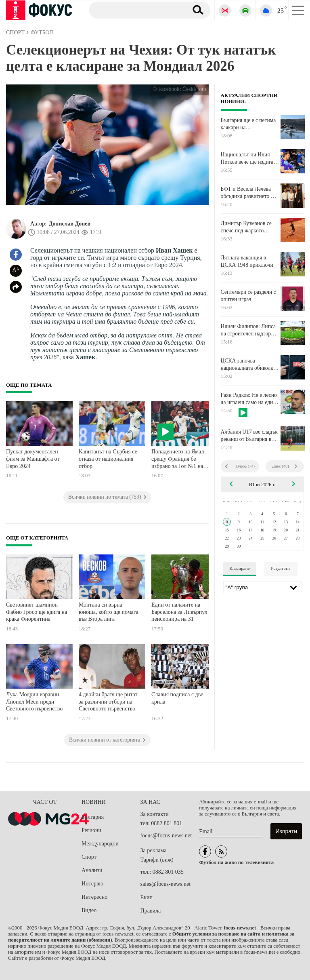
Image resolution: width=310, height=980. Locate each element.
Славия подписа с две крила (177, 698)
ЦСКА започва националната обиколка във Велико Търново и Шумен (248, 365)
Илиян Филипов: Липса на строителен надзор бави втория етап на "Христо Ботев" (248, 330)
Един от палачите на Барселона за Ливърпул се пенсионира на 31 (183, 612)
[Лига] (262, 587)
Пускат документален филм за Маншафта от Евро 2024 (33, 459)
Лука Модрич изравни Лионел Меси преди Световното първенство (34, 702)
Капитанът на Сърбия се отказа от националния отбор (108, 459)
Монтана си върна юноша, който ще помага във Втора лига (109, 612)
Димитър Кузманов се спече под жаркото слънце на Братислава (246, 227)
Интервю (92, 884)
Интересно (94, 897)
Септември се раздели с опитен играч (248, 296)
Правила (151, 911)
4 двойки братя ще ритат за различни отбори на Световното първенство (108, 702)
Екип (147, 897)
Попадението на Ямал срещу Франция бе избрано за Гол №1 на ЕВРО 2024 (178, 460)
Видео (89, 910)
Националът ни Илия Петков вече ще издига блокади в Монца (247, 158)
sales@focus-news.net (165, 884)
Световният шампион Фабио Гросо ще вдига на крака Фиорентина (37, 612)
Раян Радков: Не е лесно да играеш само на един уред (249, 399)
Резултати (280, 568)
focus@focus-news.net (166, 836)
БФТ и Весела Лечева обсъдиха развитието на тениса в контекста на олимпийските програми (249, 193)
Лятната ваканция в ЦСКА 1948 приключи (247, 261)
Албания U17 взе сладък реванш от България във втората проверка (249, 436)
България (93, 817)
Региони (91, 830)
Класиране (239, 568)
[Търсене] (135, 10)
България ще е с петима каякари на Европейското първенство (248, 124)
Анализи (92, 870)
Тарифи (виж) (157, 860)
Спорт (89, 857)
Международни (100, 844)
